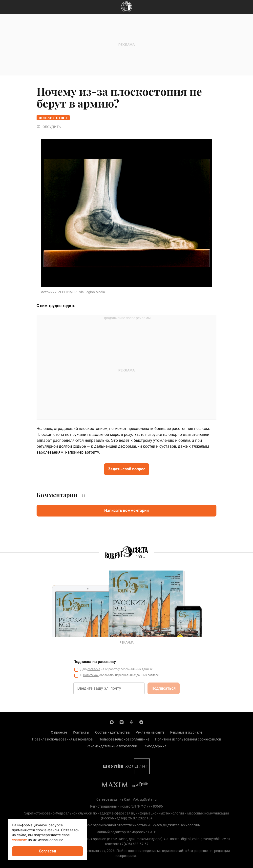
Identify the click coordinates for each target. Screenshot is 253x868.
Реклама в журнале (186, 732)
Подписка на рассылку (95, 662)
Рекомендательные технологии (112, 746)
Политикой (91, 675)
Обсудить (49, 127)
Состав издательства (112, 732)
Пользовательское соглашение (124, 739)
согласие (94, 669)
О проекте (59, 732)
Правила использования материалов (62, 739)
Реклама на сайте (150, 732)
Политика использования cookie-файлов (188, 739)
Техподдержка (155, 746)
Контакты (81, 732)
